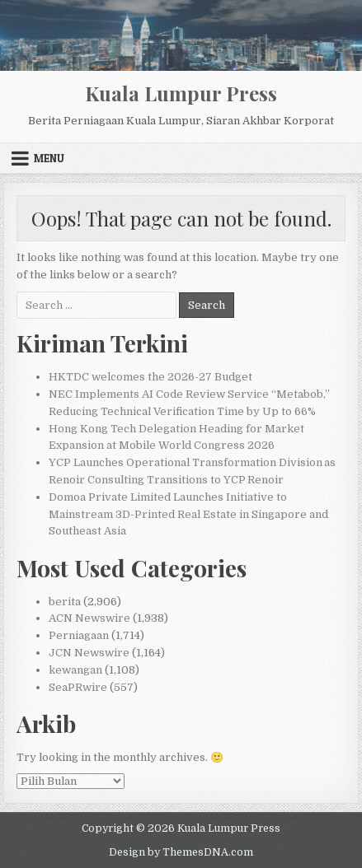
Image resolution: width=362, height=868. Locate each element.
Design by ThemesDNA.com (181, 852)
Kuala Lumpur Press (181, 93)
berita (65, 602)
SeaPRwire (78, 687)
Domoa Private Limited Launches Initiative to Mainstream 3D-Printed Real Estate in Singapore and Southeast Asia (188, 514)
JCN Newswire (89, 653)
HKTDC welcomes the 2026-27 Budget (150, 377)
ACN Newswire (89, 618)
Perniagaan (79, 635)
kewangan (75, 670)
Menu (49, 158)
